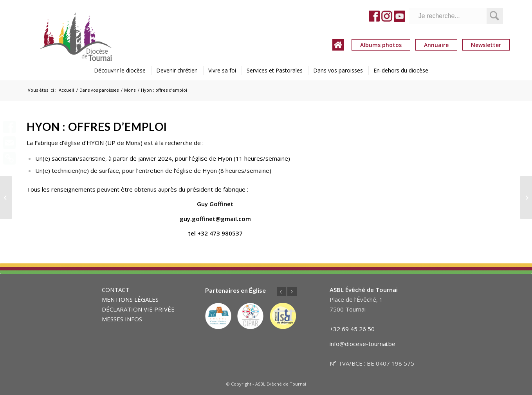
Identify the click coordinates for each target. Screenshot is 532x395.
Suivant (292, 292)
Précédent (281, 292)
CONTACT (115, 290)
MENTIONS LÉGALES (130, 299)
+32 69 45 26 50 (352, 329)
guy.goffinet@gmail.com (215, 219)
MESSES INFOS (122, 319)
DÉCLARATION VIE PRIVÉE (138, 309)
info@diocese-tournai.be (362, 344)
